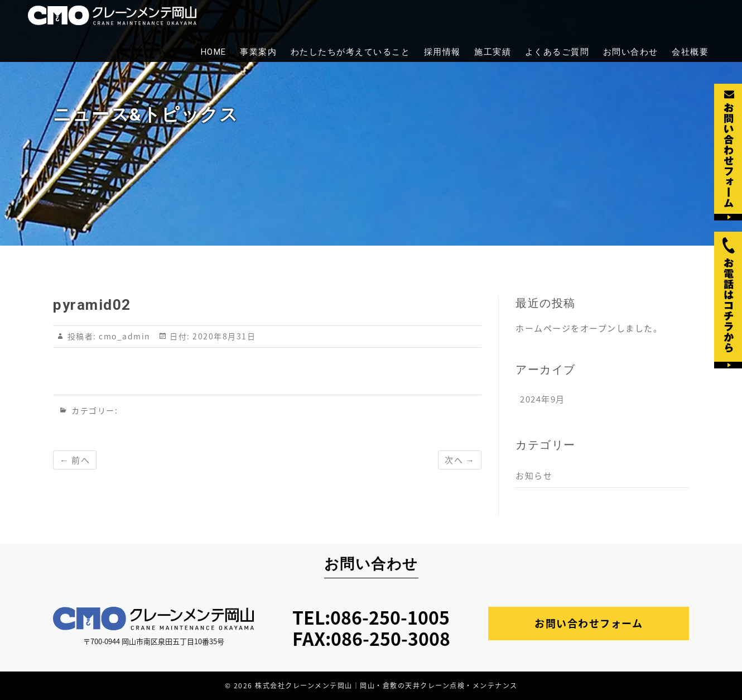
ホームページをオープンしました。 (589, 328)
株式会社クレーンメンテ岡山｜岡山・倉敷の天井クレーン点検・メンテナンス (386, 685)
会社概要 (690, 52)
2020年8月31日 (223, 336)
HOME (214, 52)
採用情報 (442, 52)
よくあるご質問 (557, 52)
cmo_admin (123, 336)
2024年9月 (543, 399)
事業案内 (258, 52)
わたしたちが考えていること (351, 52)
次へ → (460, 460)
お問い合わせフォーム (589, 623)
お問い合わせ (631, 52)
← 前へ (75, 460)
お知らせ (534, 476)
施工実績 (493, 52)
